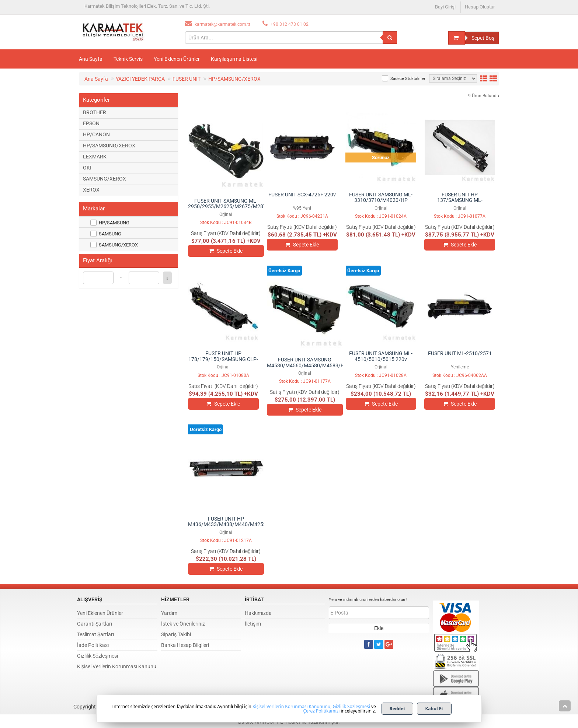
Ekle (379, 628)
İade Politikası (93, 645)
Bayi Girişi (445, 7)
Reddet (398, 709)
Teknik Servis (128, 59)
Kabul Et (434, 709)
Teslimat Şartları (95, 634)
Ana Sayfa (91, 59)
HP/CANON (96, 134)
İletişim (253, 624)
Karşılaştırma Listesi (234, 59)
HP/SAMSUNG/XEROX (109, 146)
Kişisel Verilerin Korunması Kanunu (117, 666)
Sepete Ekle (226, 251)
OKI (87, 168)
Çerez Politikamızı (321, 711)
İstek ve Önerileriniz (183, 624)
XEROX (91, 190)
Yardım (169, 613)
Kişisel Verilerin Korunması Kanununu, (292, 706)
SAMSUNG (106, 234)
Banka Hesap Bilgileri (185, 645)
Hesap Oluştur (480, 7)
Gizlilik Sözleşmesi (98, 656)
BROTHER (95, 112)
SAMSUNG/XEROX (105, 179)
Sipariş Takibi (176, 634)
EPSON (91, 123)
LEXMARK (95, 157)
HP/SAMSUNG (110, 223)
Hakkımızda (258, 613)
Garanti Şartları (95, 624)
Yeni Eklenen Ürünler (177, 59)
